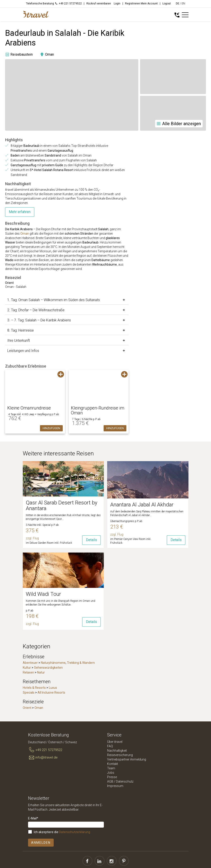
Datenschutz (125, 781)
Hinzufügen (51, 428)
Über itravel (115, 742)
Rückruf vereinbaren (99, 4)
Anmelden (41, 843)
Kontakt (113, 764)
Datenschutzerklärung (75, 832)
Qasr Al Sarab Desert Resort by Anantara (62, 506)
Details (91, 540)
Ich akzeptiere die (62, 832)
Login (117, 4)
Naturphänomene (53, 663)
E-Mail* (33, 818)
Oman (25, 234)
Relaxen (28, 672)
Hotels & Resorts (34, 688)
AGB (110, 781)
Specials (29, 693)
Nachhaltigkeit (117, 751)
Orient (27, 708)
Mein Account (149, 4)
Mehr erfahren (20, 212)
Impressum (115, 786)
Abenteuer (30, 663)
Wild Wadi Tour (43, 594)
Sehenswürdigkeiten (48, 668)
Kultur (27, 668)
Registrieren (133, 4)
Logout (167, 4)
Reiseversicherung (120, 755)
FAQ (110, 746)
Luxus (53, 688)
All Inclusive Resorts (51, 693)
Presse (112, 777)
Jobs (111, 773)
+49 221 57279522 (45, 750)
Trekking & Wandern (81, 663)
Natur (41, 672)
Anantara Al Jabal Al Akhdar (142, 505)
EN (183, 4)
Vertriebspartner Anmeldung (127, 759)
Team (111, 768)
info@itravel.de (43, 758)
